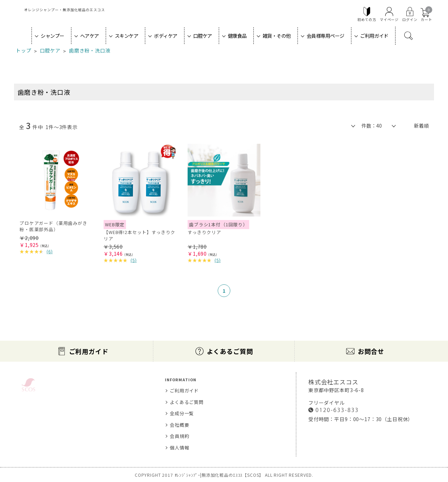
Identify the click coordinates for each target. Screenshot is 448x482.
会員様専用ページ (325, 36)
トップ (24, 50)
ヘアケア (90, 36)
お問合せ (371, 351)
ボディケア (166, 36)
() (50, 251)
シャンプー (52, 36)
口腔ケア (203, 36)
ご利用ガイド (374, 36)
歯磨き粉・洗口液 (90, 50)
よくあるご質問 (230, 351)
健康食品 (237, 36)
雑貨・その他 (277, 36)
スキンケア (127, 36)
